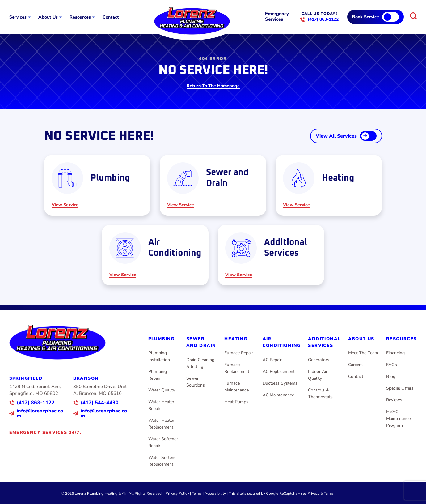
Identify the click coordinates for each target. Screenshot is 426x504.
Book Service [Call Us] (366, 17)
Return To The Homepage (213, 86)
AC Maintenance (278, 395)
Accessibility (215, 493)
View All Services (336, 136)
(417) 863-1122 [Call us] (323, 19)
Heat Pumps (236, 402)
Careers (355, 365)
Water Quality (162, 390)
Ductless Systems (280, 383)
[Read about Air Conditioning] (155, 255)
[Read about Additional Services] (271, 255)
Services (18, 17)
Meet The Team (363, 353)
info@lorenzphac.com (40, 413)
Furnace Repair (239, 353)
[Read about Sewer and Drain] (213, 185)
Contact (111, 17)
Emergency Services (277, 16)
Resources (80, 17)
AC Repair (272, 360)
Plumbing (161, 339)
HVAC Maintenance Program (398, 419)
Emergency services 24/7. (45, 432)
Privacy (313, 493)
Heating (236, 339)
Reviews (394, 400)
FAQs (392, 365)
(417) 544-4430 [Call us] (100, 403)
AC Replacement (279, 372)
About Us (48, 17)
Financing (395, 353)
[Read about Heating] (329, 185)
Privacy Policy (177, 493)
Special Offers (400, 388)
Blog (391, 376)
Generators (319, 360)
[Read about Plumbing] (97, 185)
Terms (197, 493)
